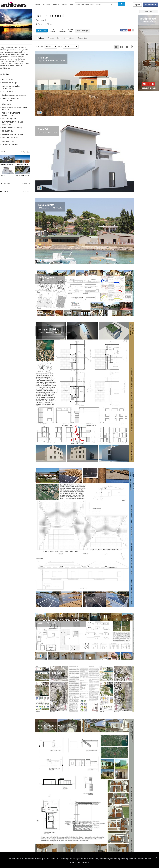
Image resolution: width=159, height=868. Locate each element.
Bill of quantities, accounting (12, 127)
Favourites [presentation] (82, 38)
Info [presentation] (59, 38)
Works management (9, 119)
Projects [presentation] (41, 38)
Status (60, 46)
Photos (56, 4)
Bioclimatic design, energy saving (14, 95)
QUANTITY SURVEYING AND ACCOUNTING (12, 123)
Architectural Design (9, 83)
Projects (47, 4)
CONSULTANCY (7, 131)
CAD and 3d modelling (10, 145)
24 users (25, 183)
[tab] (41, 38)
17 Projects (25, 152)
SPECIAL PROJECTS (9, 92)
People (37, 4)
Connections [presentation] (69, 38)
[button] (116, 47)
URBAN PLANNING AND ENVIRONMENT (11, 99)
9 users (26, 192)
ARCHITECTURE (8, 79)
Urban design (7, 104)
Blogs (64, 4)
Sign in (137, 5)
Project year (39, 46)
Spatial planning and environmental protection (14, 108)
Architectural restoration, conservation (11, 87)
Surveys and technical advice (12, 134)
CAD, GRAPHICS (8, 141)
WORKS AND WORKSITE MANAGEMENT (11, 114)
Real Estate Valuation (10, 138)
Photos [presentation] (51, 38)
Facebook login (150, 5)
